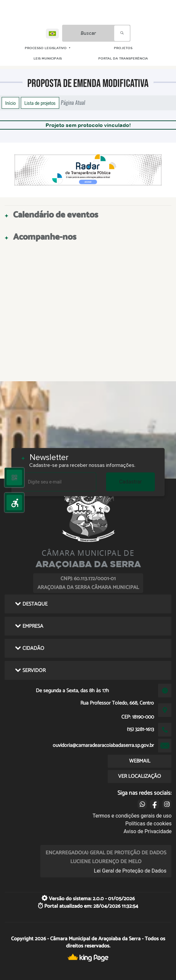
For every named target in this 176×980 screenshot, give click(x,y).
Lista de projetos (40, 103)
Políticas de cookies (148, 824)
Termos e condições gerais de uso (132, 816)
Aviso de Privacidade (148, 831)
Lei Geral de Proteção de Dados (130, 871)
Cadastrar (130, 482)
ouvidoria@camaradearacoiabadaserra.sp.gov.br (103, 745)
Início (10, 103)
